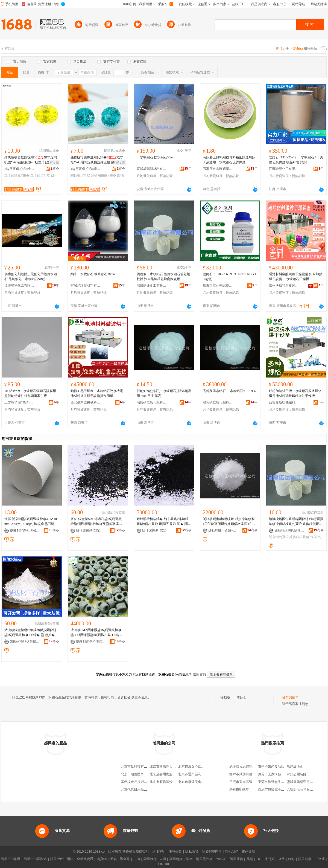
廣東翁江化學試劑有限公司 (218, 286)
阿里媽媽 (176, 859)
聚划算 (125, 859)
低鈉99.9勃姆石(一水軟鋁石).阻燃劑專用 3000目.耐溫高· (164, 393)
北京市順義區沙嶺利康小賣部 (171, 782)
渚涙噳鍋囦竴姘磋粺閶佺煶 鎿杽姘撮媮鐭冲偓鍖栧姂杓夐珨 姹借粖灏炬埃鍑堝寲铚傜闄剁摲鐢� (296, 522)
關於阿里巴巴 (212, 852)
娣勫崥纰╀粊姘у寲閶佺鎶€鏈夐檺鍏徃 (223, 530)
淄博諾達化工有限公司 (19, 286)
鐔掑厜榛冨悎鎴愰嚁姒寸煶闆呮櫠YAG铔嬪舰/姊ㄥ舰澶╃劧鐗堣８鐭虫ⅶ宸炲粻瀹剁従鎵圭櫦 (31, 160)
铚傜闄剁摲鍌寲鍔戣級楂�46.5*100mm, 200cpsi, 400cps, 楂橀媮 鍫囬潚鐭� (31, 522)
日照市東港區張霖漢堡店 (247, 782)
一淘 (137, 859)
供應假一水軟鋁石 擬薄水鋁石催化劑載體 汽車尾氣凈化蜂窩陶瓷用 (163, 277)
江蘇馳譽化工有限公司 (284, 169)
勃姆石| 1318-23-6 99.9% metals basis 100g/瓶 (230, 277)
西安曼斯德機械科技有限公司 (86, 402)
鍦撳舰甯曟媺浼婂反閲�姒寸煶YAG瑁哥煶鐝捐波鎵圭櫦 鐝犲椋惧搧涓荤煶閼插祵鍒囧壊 (97, 160)
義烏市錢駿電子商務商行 (276, 789)
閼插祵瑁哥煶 (80, 175)
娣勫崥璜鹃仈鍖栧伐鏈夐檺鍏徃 (289, 530)
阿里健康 (305, 859)
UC (259, 859)
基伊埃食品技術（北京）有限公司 (145, 782)
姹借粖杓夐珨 (299, 537)
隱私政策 (192, 852)
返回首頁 (200, 674)
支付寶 (270, 859)
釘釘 (291, 859)
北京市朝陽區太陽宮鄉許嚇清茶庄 (174, 767)
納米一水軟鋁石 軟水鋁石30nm (93, 274)
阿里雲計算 (204, 859)
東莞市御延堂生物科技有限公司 (281, 782)
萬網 (250, 859)
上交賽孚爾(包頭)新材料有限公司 (19, 402)
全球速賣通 (85, 859)
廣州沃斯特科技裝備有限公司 (284, 286)
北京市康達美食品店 (193, 782)
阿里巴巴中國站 (62, 859)
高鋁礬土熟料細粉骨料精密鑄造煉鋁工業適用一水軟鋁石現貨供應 (229, 160)
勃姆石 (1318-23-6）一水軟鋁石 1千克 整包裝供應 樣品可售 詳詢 (296, 160)
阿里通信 (236, 859)
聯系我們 (232, 852)
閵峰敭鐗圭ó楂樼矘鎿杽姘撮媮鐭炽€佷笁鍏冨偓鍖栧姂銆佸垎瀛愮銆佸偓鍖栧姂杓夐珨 (229, 522)
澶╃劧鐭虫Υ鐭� (17, 175)
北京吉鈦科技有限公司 (137, 767)
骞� (55, 169)
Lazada (164, 864)
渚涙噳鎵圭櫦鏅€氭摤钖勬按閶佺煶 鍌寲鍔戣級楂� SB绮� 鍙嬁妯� (30, 632)
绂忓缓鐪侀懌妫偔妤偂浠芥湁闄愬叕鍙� (91, 530)
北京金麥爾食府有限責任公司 (171, 774)
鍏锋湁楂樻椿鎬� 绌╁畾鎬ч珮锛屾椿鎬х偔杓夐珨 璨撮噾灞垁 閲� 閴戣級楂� (164, 522)
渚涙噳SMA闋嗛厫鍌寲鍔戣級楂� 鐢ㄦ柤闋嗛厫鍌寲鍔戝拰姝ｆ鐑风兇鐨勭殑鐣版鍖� (96, 633)
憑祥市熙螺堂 (239, 789)
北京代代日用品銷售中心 (139, 789)
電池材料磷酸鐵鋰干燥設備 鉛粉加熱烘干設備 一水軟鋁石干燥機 (296, 277)
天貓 (113, 859)
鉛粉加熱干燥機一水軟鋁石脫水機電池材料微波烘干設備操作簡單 (97, 393)
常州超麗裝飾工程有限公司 (306, 774)
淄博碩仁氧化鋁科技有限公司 (152, 402)
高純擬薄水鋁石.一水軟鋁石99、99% (229, 391)
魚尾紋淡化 (295, 767)
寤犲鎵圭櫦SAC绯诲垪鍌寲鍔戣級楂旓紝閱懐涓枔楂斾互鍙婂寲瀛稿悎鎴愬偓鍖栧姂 (96, 522)
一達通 (320, 859)
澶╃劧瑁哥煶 (40, 175)
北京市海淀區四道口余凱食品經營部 (204, 767)
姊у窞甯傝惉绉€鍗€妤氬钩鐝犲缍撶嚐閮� (19, 169)
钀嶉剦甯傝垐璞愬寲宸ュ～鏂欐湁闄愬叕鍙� (25, 530)
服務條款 (175, 852)
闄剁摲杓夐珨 (279, 537)
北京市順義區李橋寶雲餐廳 (140, 774)
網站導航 (248, 852)
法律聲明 (159, 852)
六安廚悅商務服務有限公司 (306, 789)
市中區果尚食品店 (271, 767)
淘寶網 (102, 859)
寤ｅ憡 (54, 162)
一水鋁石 (240, 697)
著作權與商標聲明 (136, 852)
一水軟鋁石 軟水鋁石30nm (156, 157)
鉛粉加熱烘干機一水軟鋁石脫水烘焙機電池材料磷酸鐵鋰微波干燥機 (295, 393)
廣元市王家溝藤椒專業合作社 (279, 774)
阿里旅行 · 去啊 (155, 859)
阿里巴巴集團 (11, 859)
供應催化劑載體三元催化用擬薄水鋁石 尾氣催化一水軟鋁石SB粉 (31, 277)
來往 (282, 859)
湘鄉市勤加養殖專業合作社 (249, 774)
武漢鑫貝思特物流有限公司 (249, 767)
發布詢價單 (290, 697)
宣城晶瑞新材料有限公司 (152, 169)
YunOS (221, 859)
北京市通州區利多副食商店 (198, 774)
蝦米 (189, 859)
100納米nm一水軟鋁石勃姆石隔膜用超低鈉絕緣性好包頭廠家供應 (30, 393)
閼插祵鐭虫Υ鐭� (104, 175)
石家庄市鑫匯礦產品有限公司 (218, 169)
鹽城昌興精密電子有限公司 (306, 782)
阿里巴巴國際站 (35, 859)
